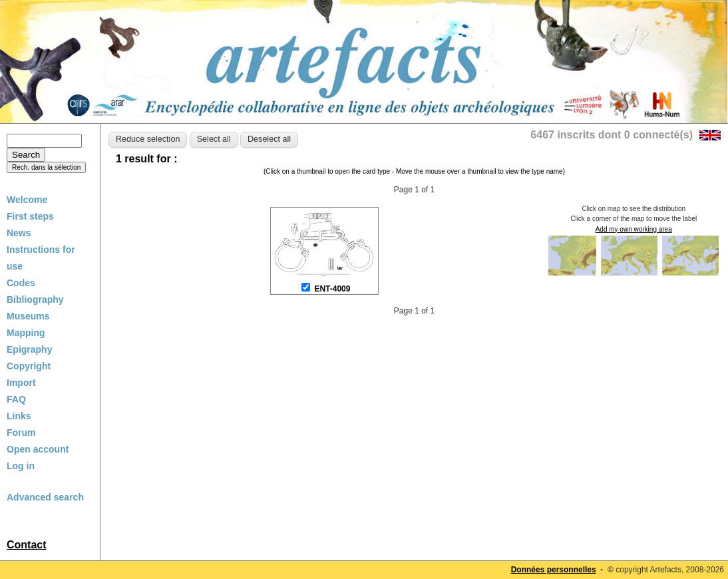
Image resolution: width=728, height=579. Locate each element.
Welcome (27, 200)
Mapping (26, 333)
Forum (21, 433)
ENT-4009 (332, 289)
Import (21, 383)
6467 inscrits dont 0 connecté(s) (612, 135)
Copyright (29, 366)
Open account (38, 449)
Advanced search (45, 497)
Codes (21, 283)
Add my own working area (634, 229)
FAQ (16, 399)
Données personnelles (554, 570)
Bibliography (35, 299)
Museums (28, 316)
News (19, 233)
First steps (30, 216)
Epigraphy (29, 349)
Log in (21, 466)
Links (19, 416)
